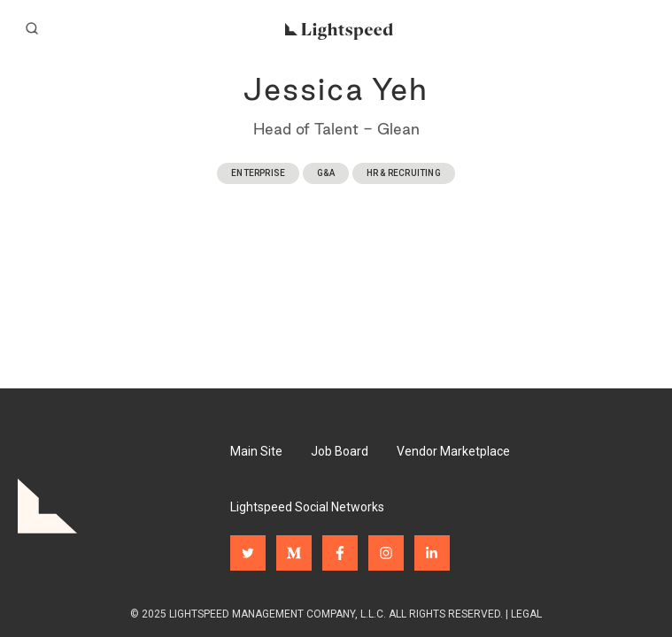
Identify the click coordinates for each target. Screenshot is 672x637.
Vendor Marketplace (453, 451)
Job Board (340, 451)
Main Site (256, 451)
